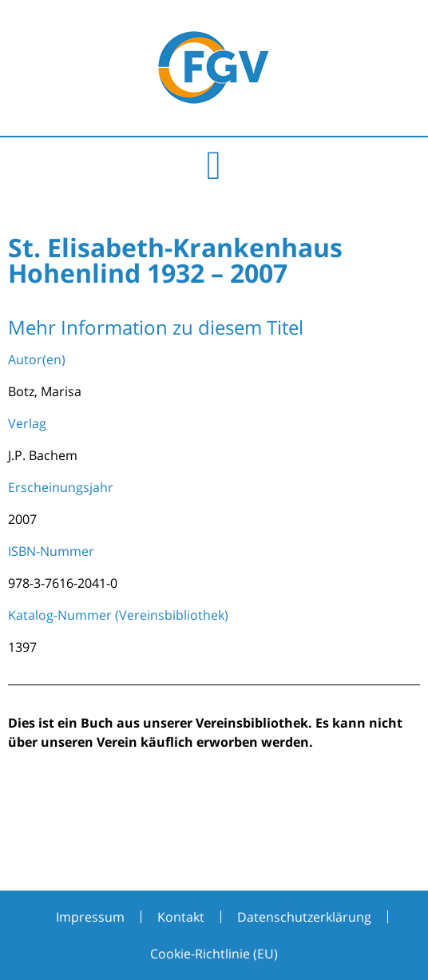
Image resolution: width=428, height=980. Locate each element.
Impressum (90, 917)
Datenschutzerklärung (304, 917)
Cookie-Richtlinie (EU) (214, 954)
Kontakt (181, 917)
